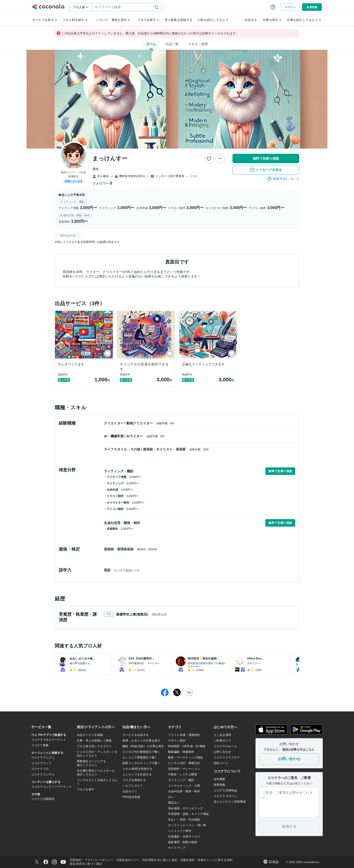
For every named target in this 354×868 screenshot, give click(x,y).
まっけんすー (110, 158)
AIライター (135, 436)
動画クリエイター (140, 423)
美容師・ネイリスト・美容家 (165, 449)
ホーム (151, 44)
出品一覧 (172, 44)
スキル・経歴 (198, 44)
